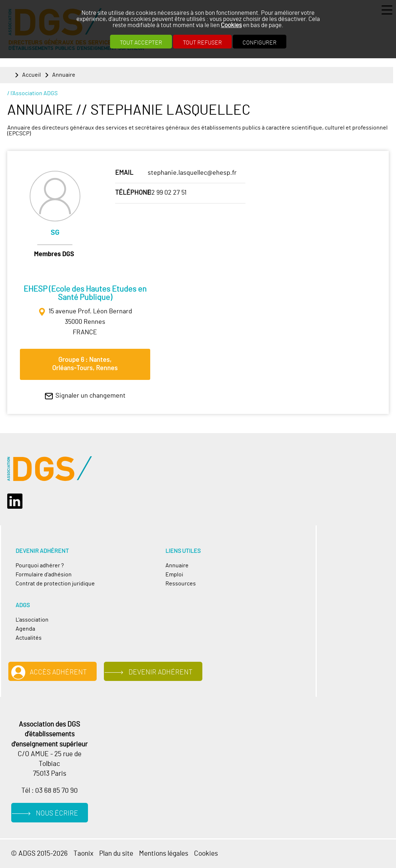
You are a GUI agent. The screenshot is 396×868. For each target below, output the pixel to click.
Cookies (231, 25)
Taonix (83, 854)
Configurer (260, 43)
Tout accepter (141, 43)
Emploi (174, 575)
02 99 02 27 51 (167, 193)
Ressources (181, 584)
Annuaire (64, 75)
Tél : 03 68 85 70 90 (50, 791)
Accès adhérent (58, 672)
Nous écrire (57, 813)
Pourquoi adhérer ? (40, 566)
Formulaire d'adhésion (44, 575)
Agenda (25, 629)
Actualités (29, 638)
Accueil (31, 75)
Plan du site (116, 854)
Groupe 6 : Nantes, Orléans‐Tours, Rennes (85, 364)
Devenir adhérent (161, 672)
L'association (32, 620)
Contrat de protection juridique (55, 584)
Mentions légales (164, 854)
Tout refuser (202, 43)
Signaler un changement (90, 396)
